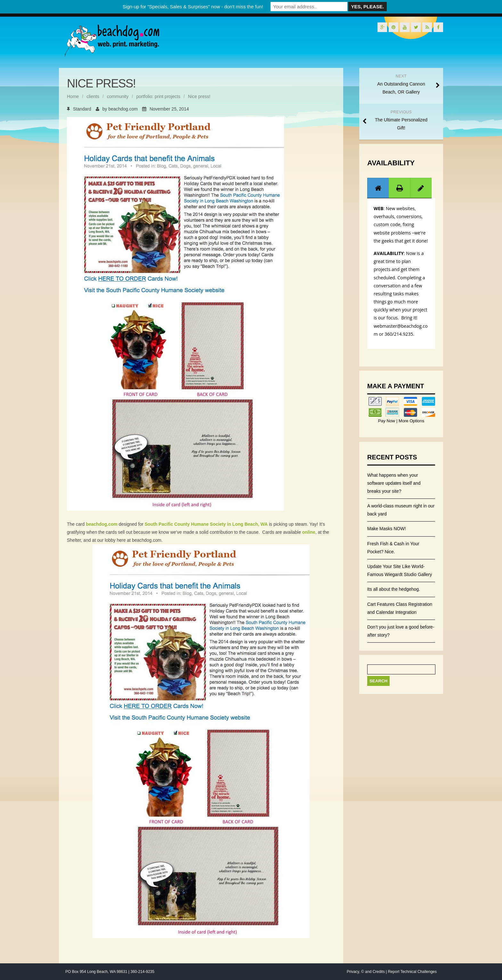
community (118, 96)
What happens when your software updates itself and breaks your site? (394, 483)
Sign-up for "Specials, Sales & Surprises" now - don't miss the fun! (193, 7)
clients (93, 96)
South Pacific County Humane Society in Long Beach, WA (206, 524)
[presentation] (378, 188)
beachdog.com (123, 109)
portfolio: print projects (158, 96)
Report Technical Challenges (412, 972)
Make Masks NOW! (387, 529)
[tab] (378, 188)
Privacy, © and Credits (366, 972)
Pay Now (387, 421)
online (309, 532)
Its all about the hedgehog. (394, 589)
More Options (411, 421)
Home (73, 96)
